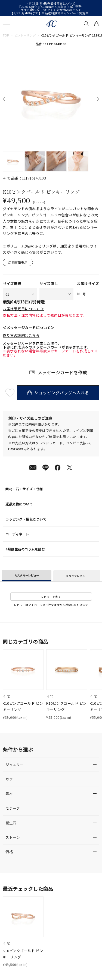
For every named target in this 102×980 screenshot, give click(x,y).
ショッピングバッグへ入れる (58, 393)
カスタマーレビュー (27, 575)
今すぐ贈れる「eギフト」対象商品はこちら (51, 10)
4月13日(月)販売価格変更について (51, 3)
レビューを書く (51, 597)
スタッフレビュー (77, 576)
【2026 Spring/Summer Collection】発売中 (51, 6)
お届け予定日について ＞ (23, 309)
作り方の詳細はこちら (21, 336)
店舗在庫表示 (18, 262)
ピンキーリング (25, 35)
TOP (6, 35)
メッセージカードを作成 (63, 372)
